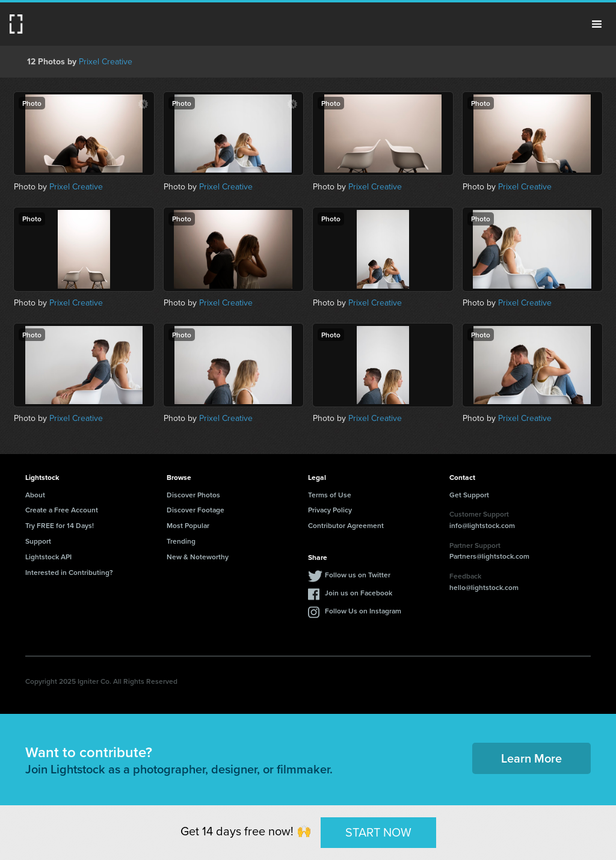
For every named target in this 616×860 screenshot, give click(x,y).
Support (38, 541)
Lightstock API (48, 557)
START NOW (378, 832)
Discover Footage (196, 510)
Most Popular (188, 525)
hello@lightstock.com (484, 587)
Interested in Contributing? (69, 572)
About (35, 495)
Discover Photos (193, 495)
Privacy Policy (330, 510)
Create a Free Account (62, 510)
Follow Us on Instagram (363, 611)
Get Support (469, 495)
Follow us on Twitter (358, 575)
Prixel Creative (106, 62)
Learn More (531, 758)
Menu (597, 24)
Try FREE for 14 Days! (60, 525)
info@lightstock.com (482, 525)
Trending (181, 541)
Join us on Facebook (359, 593)
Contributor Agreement (346, 525)
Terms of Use (330, 495)
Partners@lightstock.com (489, 556)
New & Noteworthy (198, 557)
